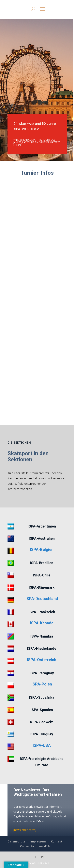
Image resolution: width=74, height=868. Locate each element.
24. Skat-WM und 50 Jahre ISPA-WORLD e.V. (35, 126)
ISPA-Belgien (42, 550)
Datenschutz (16, 841)
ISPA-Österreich (42, 660)
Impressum (38, 841)
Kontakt (57, 841)
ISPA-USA (42, 745)
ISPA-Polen (42, 684)
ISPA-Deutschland (42, 599)
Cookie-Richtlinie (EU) (35, 846)
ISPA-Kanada (42, 623)
